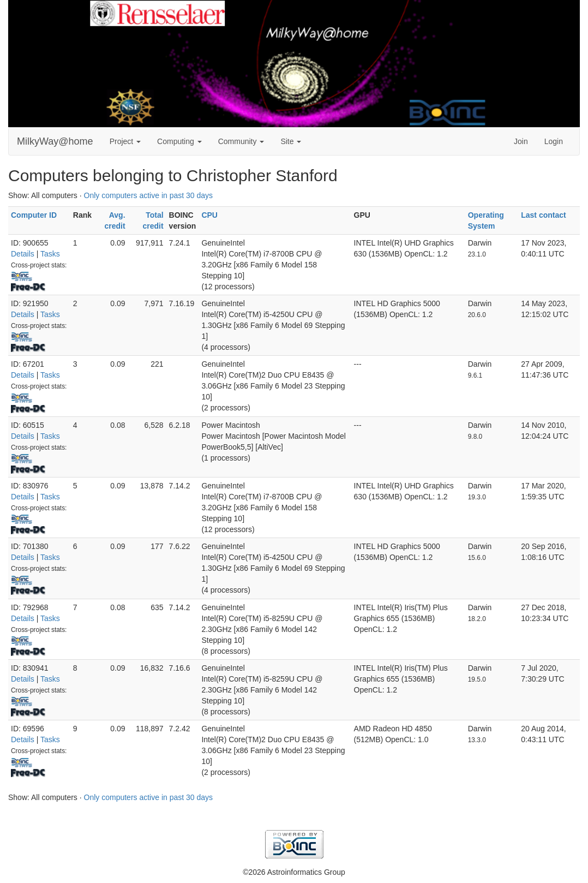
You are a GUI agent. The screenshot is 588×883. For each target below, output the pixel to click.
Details (23, 254)
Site (291, 141)
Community (241, 141)
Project (125, 141)
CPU (209, 215)
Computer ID (34, 215)
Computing (179, 141)
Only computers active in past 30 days (149, 195)
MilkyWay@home (55, 141)
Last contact (543, 215)
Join (521, 141)
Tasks (50, 254)
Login (554, 141)
